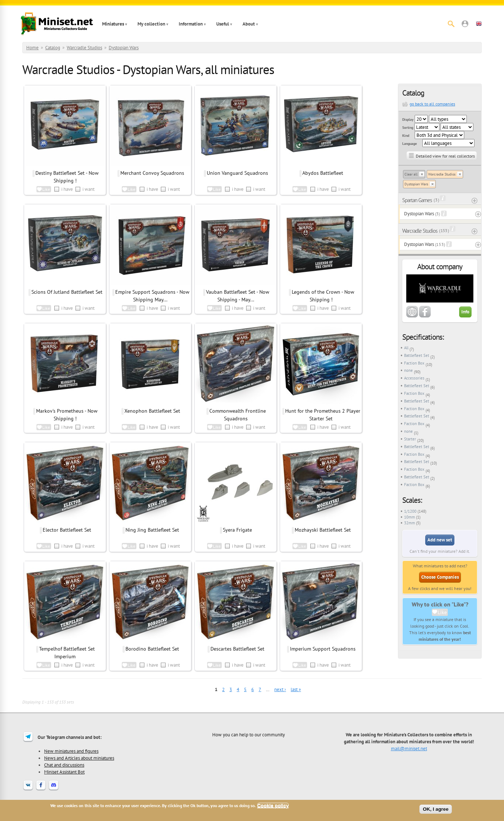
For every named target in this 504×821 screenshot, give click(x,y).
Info (465, 312)
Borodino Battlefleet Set (152, 649)
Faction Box (414, 363)
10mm (410, 517)
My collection (151, 24)
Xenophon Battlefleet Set (152, 411)
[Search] (451, 24)
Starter (410, 439)
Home (32, 48)
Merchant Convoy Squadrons (152, 173)
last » (296, 689)
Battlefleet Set (417, 355)
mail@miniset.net (409, 748)
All (406, 348)
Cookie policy (273, 805)
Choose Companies (440, 577)
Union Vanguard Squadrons (237, 173)
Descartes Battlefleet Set (237, 649)
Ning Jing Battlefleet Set (152, 530)
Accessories (414, 378)
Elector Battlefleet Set (67, 530)
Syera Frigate (237, 530)
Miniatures (113, 24)
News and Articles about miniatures (79, 758)
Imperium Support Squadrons (323, 649)
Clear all (411, 174)
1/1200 (410, 511)
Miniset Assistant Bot (64, 772)
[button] (465, 24)
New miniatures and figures (71, 751)
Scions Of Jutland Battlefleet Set (67, 292)
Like (442, 612)
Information (191, 24)
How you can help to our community (249, 735)
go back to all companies (432, 104)
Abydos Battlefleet (323, 173)
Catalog (53, 48)
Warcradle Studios (84, 48)
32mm (410, 523)
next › (280, 689)
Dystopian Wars (124, 48)
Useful (223, 24)
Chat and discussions (64, 765)
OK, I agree (435, 809)
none (408, 370)
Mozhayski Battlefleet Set (323, 530)
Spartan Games (417, 200)
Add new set (440, 540)
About (249, 24)
